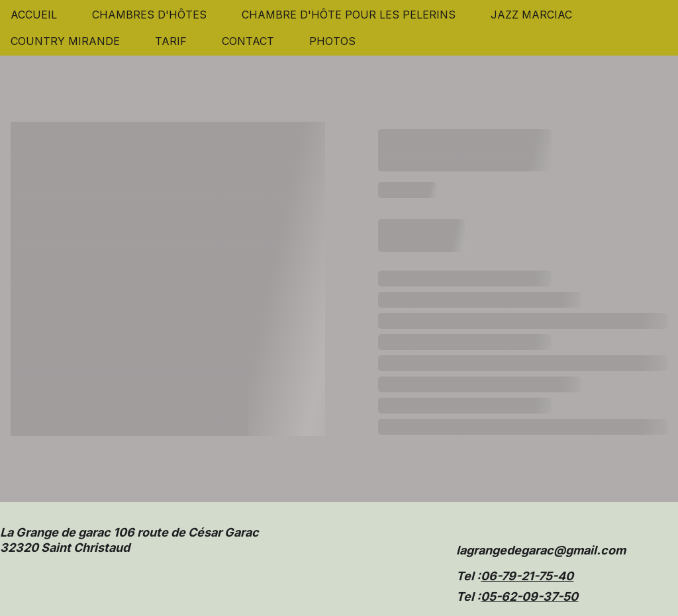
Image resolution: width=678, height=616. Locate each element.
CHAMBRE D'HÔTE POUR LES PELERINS (349, 15)
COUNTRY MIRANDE (65, 41)
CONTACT (248, 41)
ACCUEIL (34, 15)
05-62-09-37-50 (529, 596)
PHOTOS (332, 41)
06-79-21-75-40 (527, 576)
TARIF (171, 41)
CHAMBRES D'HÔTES (149, 15)
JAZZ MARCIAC (531, 15)
